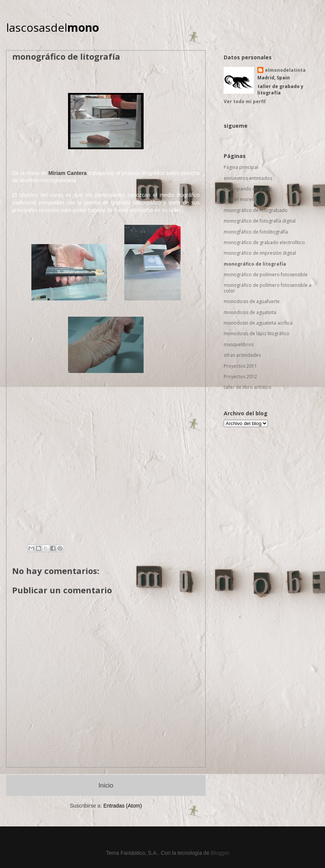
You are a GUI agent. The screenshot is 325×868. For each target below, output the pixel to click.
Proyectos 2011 (240, 366)
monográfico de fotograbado (256, 210)
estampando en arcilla (248, 189)
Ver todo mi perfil (245, 101)
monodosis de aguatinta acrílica (258, 323)
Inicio (106, 785)
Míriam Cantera (67, 173)
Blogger (220, 853)
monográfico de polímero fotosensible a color (268, 288)
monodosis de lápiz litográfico (257, 333)
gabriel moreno (241, 199)
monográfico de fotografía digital (260, 221)
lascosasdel (53, 27)
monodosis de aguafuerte (252, 301)
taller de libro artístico (248, 387)
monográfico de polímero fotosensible (266, 275)
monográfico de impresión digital (260, 253)
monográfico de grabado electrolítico (264, 242)
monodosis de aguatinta (250, 312)
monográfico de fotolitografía (256, 232)
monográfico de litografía (255, 264)
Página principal (241, 167)
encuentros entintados (248, 178)
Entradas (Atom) (122, 806)
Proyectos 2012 (240, 377)
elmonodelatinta (285, 70)
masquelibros (239, 344)
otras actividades (242, 355)
